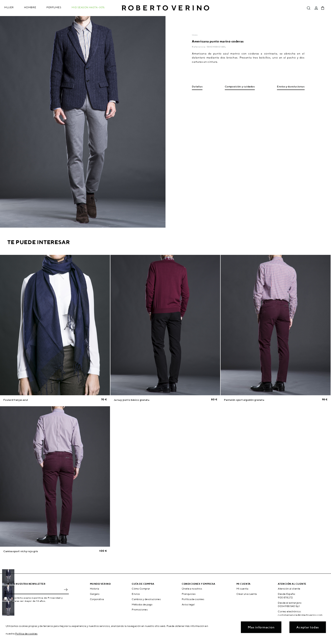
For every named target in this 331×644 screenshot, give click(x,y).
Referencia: (199, 47)
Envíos (136, 594)
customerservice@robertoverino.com (300, 615)
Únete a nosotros (192, 589)
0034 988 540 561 (289, 606)
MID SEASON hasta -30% (88, 7)
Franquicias (189, 594)
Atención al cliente (289, 589)
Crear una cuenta (247, 594)
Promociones (140, 609)
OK (66, 590)
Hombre (30, 7)
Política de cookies (193, 599)
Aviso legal (188, 604)
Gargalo (95, 594)
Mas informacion (261, 627)
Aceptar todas (308, 627)
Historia (95, 589)
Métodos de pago (142, 604)
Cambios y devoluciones (146, 599)
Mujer (9, 7)
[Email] (33, 590)
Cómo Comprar (141, 589)
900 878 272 (285, 597)
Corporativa (97, 599)
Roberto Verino (165, 8)
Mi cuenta (242, 589)
